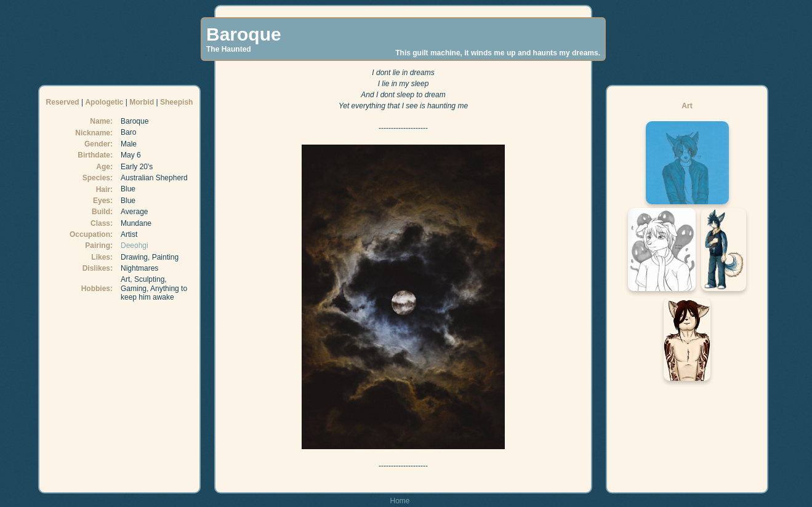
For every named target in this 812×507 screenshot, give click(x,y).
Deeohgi (135, 246)
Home (400, 501)
